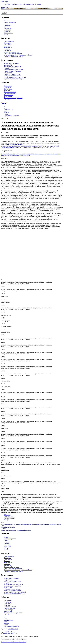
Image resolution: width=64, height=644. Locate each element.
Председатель (8, 89)
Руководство (8, 43)
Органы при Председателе (11, 52)
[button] (5, 1)
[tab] (32, 517)
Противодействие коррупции (12, 74)
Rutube (6, 114)
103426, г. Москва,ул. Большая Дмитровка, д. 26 (9, 633)
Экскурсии (7, 31)
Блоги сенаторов (9, 95)
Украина (58, 524)
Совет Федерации (9, 41)
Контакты (7, 21)
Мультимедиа (8, 96)
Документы (7, 68)
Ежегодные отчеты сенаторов (12, 76)
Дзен (5, 108)
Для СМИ (7, 99)
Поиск (6, 24)
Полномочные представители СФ (13, 57)
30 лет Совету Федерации (11, 64)
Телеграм (7, 113)
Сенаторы (7, 46)
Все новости (7, 87)
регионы (41, 524)
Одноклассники (8, 110)
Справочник (7, 28)
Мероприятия (8, 73)
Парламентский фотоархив (12, 116)
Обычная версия (9, 33)
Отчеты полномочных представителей (15, 77)
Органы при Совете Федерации (13, 54)
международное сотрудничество (13, 524)
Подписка (7, 27)
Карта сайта (7, 30)
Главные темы (8, 86)
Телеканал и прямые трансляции (13, 98)
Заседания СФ (8, 65)
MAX (6, 111)
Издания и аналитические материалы (14, 79)
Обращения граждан (10, 22)
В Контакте (7, 515)
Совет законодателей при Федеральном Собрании (18, 55)
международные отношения (30, 524)
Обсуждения (8, 25)
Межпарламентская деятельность (13, 70)
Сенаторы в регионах (10, 92)
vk (5, 107)
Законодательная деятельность (13, 67)
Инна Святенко (30, 146)
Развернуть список (9, 518)
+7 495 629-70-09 (13, 629)
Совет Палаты (8, 44)
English (6, 34)
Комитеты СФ (8, 48)
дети (2, 524)
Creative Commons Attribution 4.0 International (13, 642)
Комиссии (7, 49)
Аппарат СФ (8, 51)
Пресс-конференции (10, 93)
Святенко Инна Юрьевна (8, 527)
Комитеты (7, 90)
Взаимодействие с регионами (12, 71)
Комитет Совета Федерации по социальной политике (16, 530)
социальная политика (50, 524)
